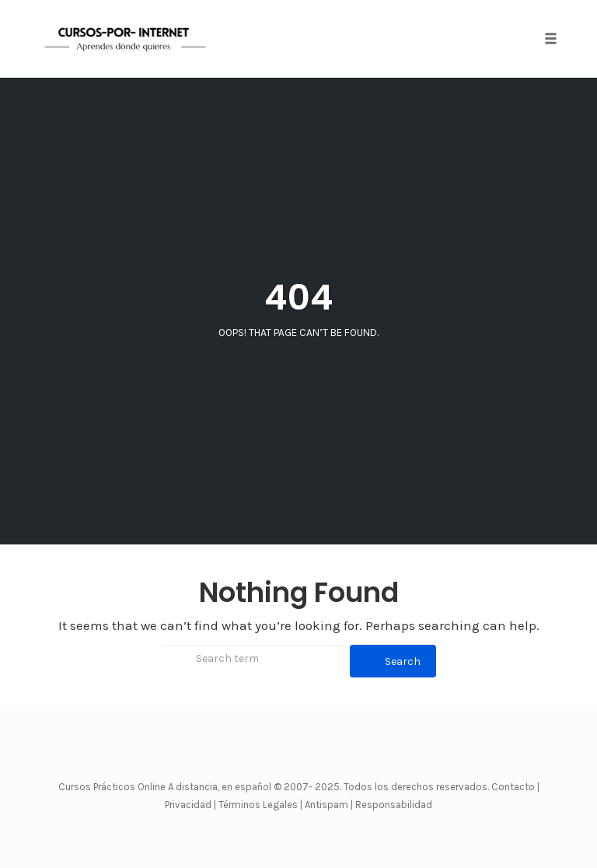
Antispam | (329, 805)
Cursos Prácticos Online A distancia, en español (166, 787)
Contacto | (515, 787)
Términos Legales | (260, 805)
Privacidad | (190, 805)
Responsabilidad (394, 805)
